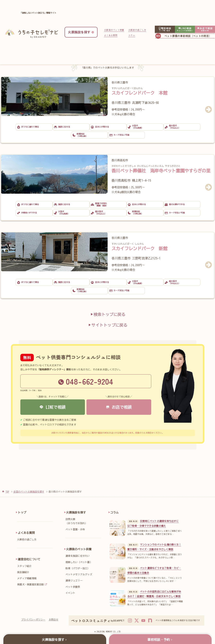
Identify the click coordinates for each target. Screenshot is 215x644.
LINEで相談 (53, 407)
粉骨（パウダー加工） (78, 568)
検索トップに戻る (108, 314)
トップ (22, 513)
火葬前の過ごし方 (137, 30)
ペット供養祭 (73, 587)
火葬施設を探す (76, 513)
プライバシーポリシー (33, 620)
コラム (132, 35)
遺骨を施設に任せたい (78, 556)
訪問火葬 (84, 521)
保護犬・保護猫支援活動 (31, 584)
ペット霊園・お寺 (75, 529)
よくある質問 (111, 35)
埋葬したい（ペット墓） (79, 562)
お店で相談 (119, 407)
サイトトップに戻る (107, 325)
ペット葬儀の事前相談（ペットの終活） (188, 36)
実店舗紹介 (23, 572)
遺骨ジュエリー (74, 580)
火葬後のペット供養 (114, 30)
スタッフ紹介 (24, 566)
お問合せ (54, 620)
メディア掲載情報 (27, 578)
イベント (70, 593)
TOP (7, 492)
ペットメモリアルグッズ (79, 574)
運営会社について (29, 559)
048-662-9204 (86, 381)
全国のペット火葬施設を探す (29, 492)
